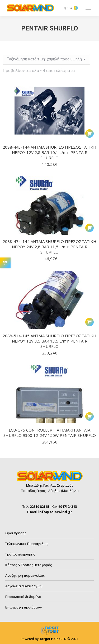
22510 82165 (39, 507)
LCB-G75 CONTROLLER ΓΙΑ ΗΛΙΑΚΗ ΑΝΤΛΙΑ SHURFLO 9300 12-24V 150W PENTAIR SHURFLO (50, 433)
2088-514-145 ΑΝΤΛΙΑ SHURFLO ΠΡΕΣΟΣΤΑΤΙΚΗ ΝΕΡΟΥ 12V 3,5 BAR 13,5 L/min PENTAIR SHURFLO (49, 341)
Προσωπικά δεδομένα (23, 597)
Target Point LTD (53, 639)
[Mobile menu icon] (88, 8)
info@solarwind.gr (55, 512)
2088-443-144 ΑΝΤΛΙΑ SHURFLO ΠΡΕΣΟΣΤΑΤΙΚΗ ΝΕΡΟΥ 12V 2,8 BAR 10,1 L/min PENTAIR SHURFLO (49, 152)
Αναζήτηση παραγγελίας (25, 575)
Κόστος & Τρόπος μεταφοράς (29, 565)
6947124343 (68, 507)
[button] (89, 134)
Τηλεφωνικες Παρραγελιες (27, 544)
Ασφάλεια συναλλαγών (24, 586)
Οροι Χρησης (16, 533)
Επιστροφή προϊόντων (23, 607)
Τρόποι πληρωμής (20, 554)
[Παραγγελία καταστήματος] (46, 59)
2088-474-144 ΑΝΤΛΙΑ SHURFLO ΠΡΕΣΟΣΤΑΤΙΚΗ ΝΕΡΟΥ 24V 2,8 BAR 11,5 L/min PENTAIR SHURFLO (49, 247)
